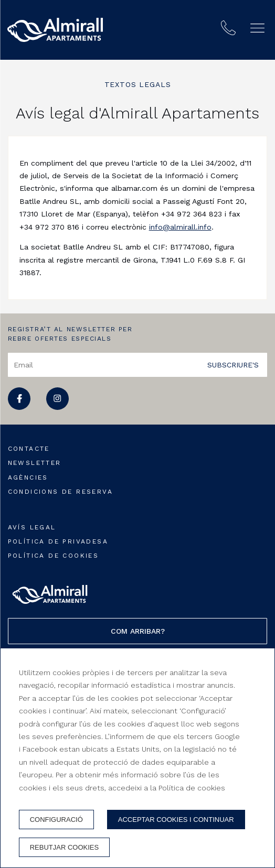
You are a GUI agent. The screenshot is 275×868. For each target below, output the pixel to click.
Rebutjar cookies (64, 847)
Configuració (56, 820)
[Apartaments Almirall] (55, 30)
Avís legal (32, 527)
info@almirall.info (180, 227)
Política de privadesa (58, 541)
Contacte (29, 449)
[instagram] (57, 407)
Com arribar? (138, 631)
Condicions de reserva (60, 492)
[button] (257, 28)
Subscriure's (233, 364)
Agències (28, 478)
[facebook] (19, 407)
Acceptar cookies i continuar (176, 820)
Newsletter (35, 463)
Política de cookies (54, 556)
